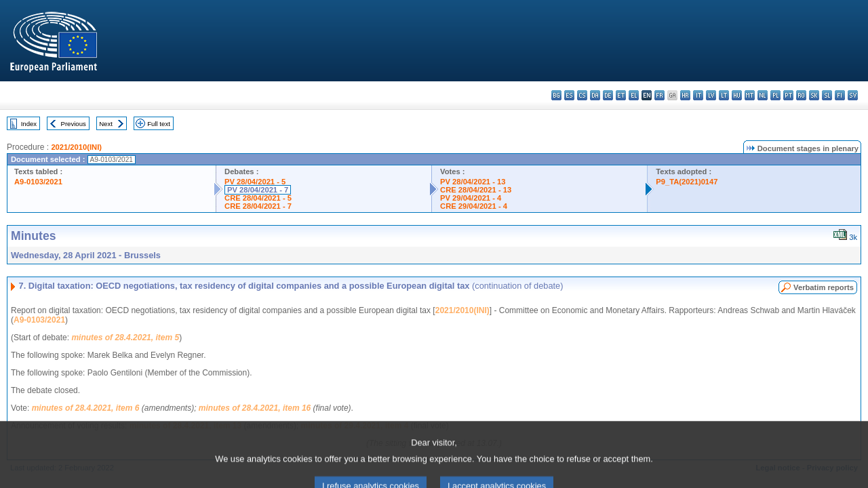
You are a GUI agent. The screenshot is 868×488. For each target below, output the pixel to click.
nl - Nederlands (763, 95)
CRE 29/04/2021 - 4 (474, 206)
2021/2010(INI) (76, 147)
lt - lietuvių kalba (724, 95)
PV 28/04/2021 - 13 (473, 182)
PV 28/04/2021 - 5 (255, 182)
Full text (159, 124)
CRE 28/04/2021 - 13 (476, 190)
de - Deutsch (608, 95)
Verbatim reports (824, 287)
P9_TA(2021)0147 (687, 182)
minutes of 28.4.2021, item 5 (125, 338)
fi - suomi (840, 95)
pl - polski (775, 95)
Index (29, 124)
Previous (74, 124)
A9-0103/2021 (38, 182)
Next (106, 124)
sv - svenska (853, 95)
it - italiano (698, 95)
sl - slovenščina (827, 95)
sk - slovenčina (814, 95)
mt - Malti (750, 95)
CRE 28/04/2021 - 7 (258, 206)
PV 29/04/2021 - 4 (471, 198)
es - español (569, 95)
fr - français (659, 95)
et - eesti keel (621, 95)
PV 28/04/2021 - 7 (258, 190)
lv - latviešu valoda (711, 95)
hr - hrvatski (685, 95)
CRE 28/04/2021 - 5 (258, 198)
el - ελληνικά (634, 95)
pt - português (788, 95)
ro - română (801, 95)
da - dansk (595, 95)
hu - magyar (737, 95)
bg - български (556, 95)
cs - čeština (582, 95)
